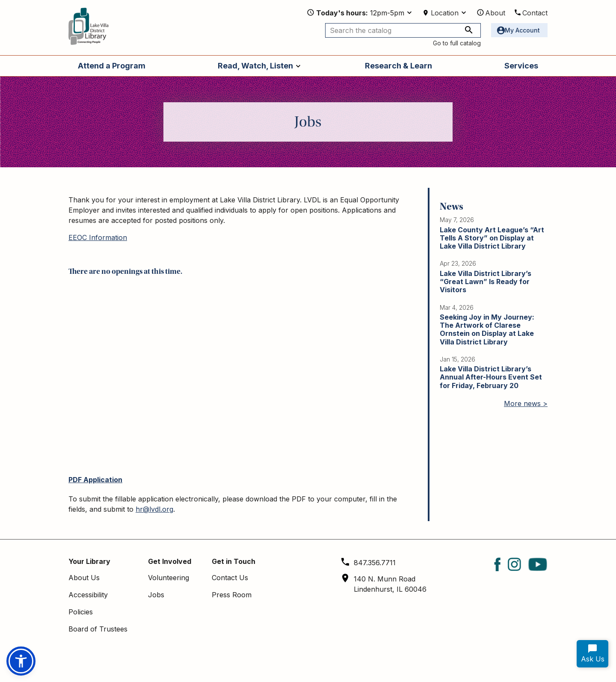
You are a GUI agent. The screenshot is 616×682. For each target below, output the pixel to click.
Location (445, 13)
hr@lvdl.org (154, 509)
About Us (84, 578)
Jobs (156, 595)
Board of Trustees (98, 629)
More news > (526, 403)
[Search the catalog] (403, 30)
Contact (535, 13)
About (495, 13)
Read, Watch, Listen (255, 66)
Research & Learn (398, 66)
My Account (522, 30)
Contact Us (230, 578)
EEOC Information (98, 237)
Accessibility (88, 595)
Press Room (232, 595)
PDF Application (95, 480)
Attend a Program (112, 66)
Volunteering (169, 578)
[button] (21, 661)
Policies (81, 612)
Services (521, 66)
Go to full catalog (457, 43)
